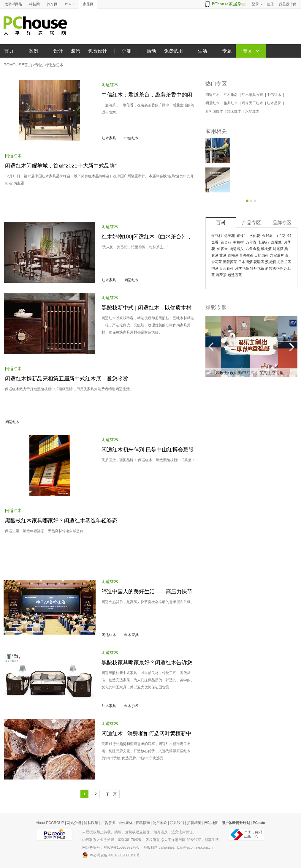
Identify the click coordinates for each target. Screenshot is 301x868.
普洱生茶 (246, 255)
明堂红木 (213, 103)
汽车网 (52, 4)
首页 (9, 51)
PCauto (70, 4)
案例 (34, 51)
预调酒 (270, 262)
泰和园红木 (215, 111)
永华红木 (253, 111)
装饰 (76, 51)
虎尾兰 (276, 242)
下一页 (111, 794)
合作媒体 (126, 823)
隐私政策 (91, 823)
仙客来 (222, 249)
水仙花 (255, 236)
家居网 (88, 4)
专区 (39, 65)
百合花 (226, 242)
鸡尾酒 (278, 249)
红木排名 (231, 95)
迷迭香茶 (235, 275)
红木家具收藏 (253, 95)
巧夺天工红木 (253, 103)
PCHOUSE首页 (18, 65)
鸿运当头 (237, 249)
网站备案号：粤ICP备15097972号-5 (111, 848)
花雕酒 (259, 262)
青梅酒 (233, 255)
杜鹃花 (264, 242)
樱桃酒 (266, 249)
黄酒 (223, 255)
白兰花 (280, 236)
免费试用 (173, 51)
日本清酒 (245, 262)
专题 (227, 51)
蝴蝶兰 (242, 236)
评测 (127, 51)
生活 (202, 51)
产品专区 (251, 223)
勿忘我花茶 (274, 268)
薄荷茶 (221, 275)
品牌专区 (282, 223)
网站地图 (211, 823)
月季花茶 (242, 268)
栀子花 (229, 236)
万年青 (251, 242)
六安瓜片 (277, 255)
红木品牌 (274, 103)
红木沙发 (132, 706)
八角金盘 (253, 249)
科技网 (34, 4)
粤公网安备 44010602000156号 (111, 855)
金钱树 (267, 236)
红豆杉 (217, 236)
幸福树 (238, 242)
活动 (151, 51)
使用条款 (160, 823)
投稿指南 (143, 823)
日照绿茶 (262, 255)
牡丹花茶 (257, 268)
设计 (58, 51)
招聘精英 (194, 823)
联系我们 (177, 823)
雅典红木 (231, 103)
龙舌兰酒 (284, 262)
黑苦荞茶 (230, 262)
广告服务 (108, 823)
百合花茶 (226, 268)
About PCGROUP (50, 823)
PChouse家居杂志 (229, 4)
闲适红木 (55, 65)
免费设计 (98, 51)
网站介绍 (74, 823)
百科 (221, 223)
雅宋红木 (235, 111)
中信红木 (132, 138)
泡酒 (215, 268)
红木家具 (109, 138)
